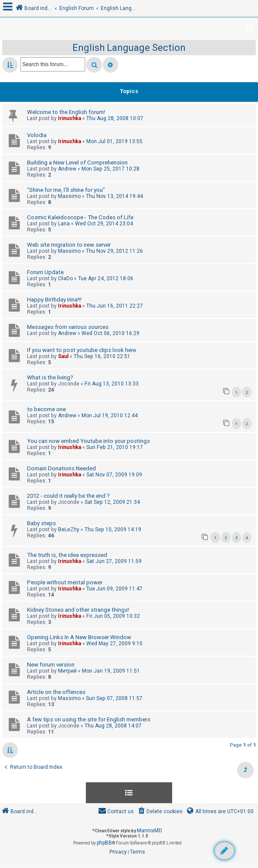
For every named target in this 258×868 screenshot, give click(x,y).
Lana (64, 224)
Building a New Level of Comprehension (77, 163)
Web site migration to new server (69, 245)
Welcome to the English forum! (66, 112)
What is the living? (50, 377)
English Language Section (129, 48)
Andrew (67, 169)
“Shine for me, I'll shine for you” (66, 190)
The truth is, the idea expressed (67, 555)
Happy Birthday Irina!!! (54, 300)
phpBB (104, 843)
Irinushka (70, 118)
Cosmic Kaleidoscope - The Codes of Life (80, 217)
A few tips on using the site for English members (89, 719)
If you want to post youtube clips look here (81, 350)
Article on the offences (56, 692)
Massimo (69, 196)
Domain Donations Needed (61, 468)
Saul (63, 356)
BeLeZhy (69, 530)
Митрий (67, 671)
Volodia (37, 135)
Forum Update (45, 272)
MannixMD (149, 831)
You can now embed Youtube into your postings (88, 441)
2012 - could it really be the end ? (68, 496)
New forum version (51, 665)
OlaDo (65, 278)
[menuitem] (160, 812)
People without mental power (65, 582)
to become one (46, 409)
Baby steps (41, 523)
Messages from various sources (68, 327)
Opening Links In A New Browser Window (79, 637)
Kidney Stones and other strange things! (78, 610)
